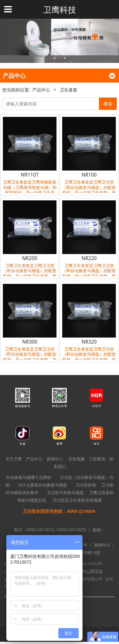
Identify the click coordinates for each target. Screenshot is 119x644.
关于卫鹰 (14, 459)
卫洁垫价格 (86, 485)
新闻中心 (55, 459)
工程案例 (97, 459)
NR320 (89, 342)
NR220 (89, 258)
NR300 (30, 342)
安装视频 (76, 459)
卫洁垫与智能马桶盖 (65, 493)
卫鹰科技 (60, 10)
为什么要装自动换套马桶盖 (43, 485)
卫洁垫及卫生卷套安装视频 (77, 500)
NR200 (30, 258)
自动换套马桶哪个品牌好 (29, 477)
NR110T (30, 175)
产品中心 (41, 90)
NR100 (89, 175)
